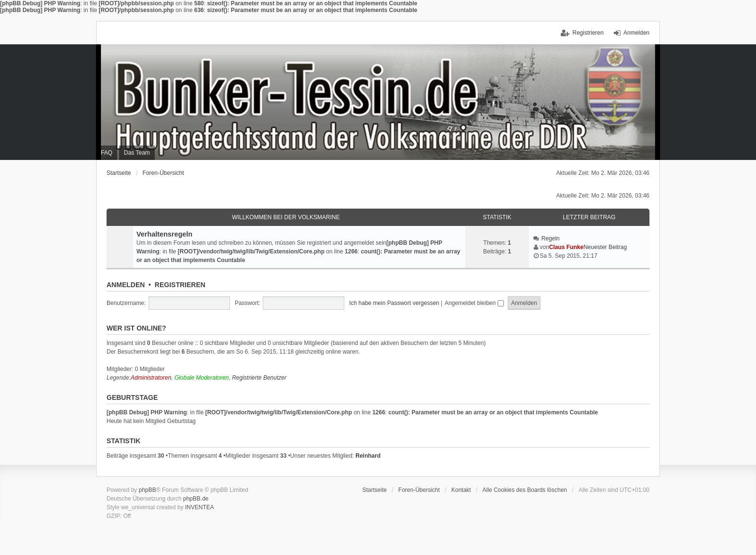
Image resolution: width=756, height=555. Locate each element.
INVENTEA (200, 507)
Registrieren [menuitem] (588, 33)
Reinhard (368, 456)
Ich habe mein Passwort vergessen (394, 303)
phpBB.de (196, 499)
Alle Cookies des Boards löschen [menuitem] (525, 490)
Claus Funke (566, 247)
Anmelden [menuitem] (636, 33)
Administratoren (151, 378)
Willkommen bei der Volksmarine (286, 217)
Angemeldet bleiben (474, 303)
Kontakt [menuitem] (461, 490)
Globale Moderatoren (202, 378)
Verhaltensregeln (164, 234)
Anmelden (126, 285)
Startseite (119, 173)
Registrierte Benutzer (259, 378)
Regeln (551, 238)
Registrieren (180, 285)
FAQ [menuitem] (107, 153)
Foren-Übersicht (163, 173)
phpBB (148, 490)
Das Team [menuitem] (137, 153)
